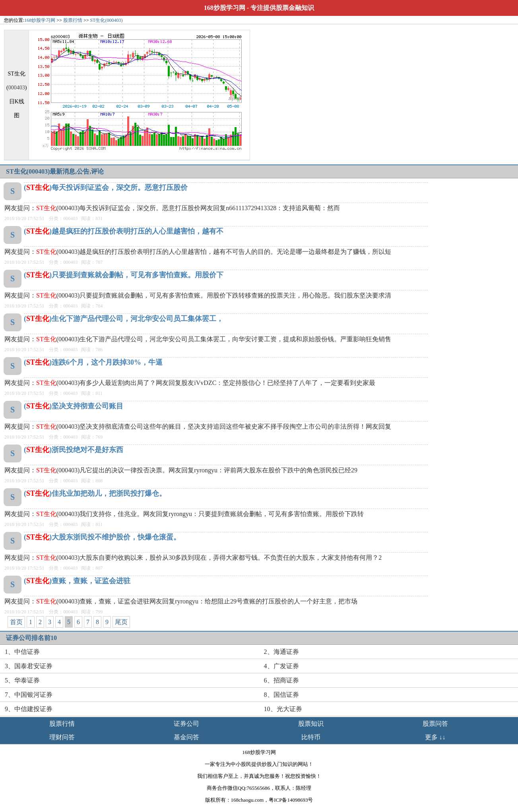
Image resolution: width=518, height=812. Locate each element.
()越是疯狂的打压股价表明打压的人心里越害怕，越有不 (124, 231)
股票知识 (311, 724)
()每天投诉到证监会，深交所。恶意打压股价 (106, 188)
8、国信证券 (281, 695)
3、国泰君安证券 (29, 666)
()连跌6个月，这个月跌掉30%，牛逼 (93, 362)
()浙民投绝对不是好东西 (74, 450)
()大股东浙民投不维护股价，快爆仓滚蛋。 (102, 537)
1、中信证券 (22, 652)
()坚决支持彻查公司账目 (74, 406)
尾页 (121, 622)
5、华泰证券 (22, 680)
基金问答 (186, 737)
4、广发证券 (281, 666)
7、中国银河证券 (29, 695)
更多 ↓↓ (435, 737)
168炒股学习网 (225, 8)
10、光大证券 (283, 709)
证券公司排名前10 (31, 638)
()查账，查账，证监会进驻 (77, 581)
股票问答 (435, 724)
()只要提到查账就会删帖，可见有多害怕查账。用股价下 (124, 275)
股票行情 (73, 20)
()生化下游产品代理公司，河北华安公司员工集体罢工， (124, 319)
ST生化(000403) (106, 20)
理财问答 (62, 737)
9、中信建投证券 (29, 709)
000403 (17, 88)
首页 (16, 622)
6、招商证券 (281, 680)
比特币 (311, 737)
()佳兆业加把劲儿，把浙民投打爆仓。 (95, 493)
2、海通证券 (281, 652)
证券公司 (186, 724)
